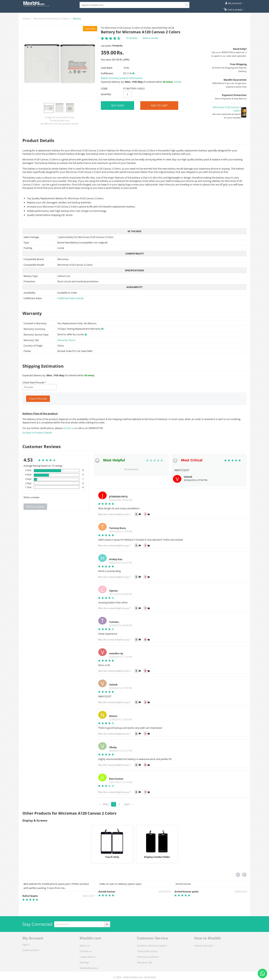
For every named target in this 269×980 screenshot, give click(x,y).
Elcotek (152, 977)
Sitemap (84, 962)
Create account (31, 950)
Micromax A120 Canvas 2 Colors (51, 19)
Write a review (150, 38)
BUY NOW (118, 105)
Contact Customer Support (152, 946)
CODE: (104, 88)
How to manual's (204, 946)
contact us (69, 428)
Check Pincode (38, 399)
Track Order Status (147, 951)
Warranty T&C (145, 962)
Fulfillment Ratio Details (71, 298)
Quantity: (106, 94)
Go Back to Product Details (37, 433)
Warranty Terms (66, 340)
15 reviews (132, 38)
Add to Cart (159, 105)
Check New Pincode (33, 382)
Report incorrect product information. (122, 78)
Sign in (26, 944)
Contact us (86, 951)
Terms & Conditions (148, 957)
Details (178, 82)
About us (85, 946)
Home (26, 19)
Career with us (88, 957)
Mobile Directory (89, 968)
